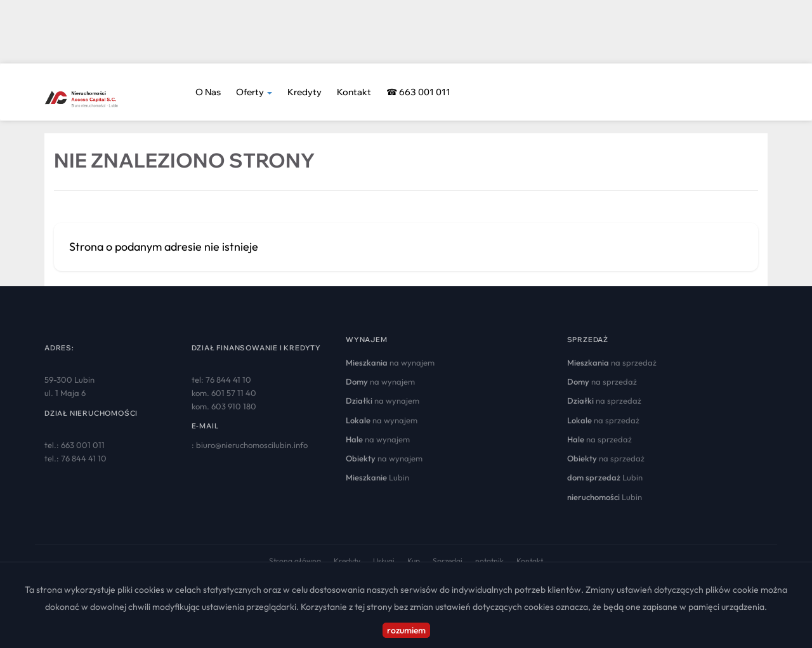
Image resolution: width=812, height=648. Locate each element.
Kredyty (304, 92)
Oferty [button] (254, 92)
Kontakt (354, 92)
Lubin (377, 477)
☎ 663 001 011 (418, 92)
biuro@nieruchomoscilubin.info (252, 445)
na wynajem (390, 362)
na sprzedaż (612, 362)
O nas (208, 92)
